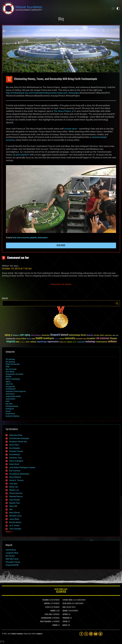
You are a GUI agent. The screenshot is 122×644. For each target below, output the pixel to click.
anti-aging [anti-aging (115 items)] (25, 335)
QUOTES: (65, 625)
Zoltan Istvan (17, 238)
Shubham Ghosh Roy (18, 442)
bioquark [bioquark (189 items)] (55, 335)
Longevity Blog (12, 553)
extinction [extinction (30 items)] (18, 339)
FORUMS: (55, 625)
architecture (11, 389)
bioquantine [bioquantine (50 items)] (46, 335)
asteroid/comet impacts (16, 391)
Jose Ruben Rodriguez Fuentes (22, 467)
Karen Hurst (14, 464)
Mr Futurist (10, 556)
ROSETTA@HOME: (46, 622)
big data (9, 404)
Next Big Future (12, 559)
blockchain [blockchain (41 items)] (90, 335)
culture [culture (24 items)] (114, 335)
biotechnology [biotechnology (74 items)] (75, 335)
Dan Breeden (15, 448)
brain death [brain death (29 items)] (97, 335)
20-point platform (21, 155)
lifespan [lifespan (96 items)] (113, 339)
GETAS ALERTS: (67, 604)
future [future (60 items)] (24, 339)
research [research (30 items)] (61, 342)
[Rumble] (100, 634)
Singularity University (14, 374)
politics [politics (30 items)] (28, 342)
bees (8, 401)
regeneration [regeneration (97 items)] (53, 342)
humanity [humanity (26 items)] (57, 339)
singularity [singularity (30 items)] (70, 342)
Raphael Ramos (16, 496)
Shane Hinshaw (16, 493)
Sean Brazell (14, 500)
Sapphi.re (40, 634)
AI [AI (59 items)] (11, 335)
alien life (9, 384)
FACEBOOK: (46, 600)
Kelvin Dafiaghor (16, 461)
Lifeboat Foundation (17, 634)
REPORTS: (66, 615)
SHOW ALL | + (9, 532)
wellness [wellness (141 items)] (112, 342)
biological (10, 409)
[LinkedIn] (91, 634)
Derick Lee (14, 487)
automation (10, 399)
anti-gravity (10, 386)
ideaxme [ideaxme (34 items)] (62, 339)
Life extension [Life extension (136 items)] (102, 338)
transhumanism (43, 238)
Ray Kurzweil (11, 369)
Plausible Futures (13, 562)
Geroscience (11, 550)
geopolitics (34, 238)
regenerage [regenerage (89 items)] (42, 342)
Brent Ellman (15, 513)
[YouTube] (96, 634)
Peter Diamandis (13, 364)
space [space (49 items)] (75, 342)
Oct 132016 (9, 79)
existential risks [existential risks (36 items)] (11, 339)
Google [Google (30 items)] (33, 339)
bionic (8, 411)
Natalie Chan (15, 503)
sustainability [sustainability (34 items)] (81, 342)
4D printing (10, 362)
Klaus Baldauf (15, 477)
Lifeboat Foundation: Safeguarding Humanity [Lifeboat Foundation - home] (55, 8)
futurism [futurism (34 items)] (29, 339)
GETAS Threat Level (61, 591)
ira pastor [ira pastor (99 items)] (91, 339)
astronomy (10, 394)
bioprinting (10, 414)
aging (8, 381)
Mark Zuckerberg (13, 379)
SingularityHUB (12, 565)
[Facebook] (81, 634)
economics (26, 238)
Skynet (8, 377)
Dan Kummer (15, 471)
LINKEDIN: (47, 604)
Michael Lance (15, 516)
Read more (61, 245)
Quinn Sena (14, 445)
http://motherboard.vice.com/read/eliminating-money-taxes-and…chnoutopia (42, 93)
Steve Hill (13, 506)
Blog (61, 19)
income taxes (71, 129)
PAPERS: (65, 622)
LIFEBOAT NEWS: (68, 600)
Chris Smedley (15, 529)
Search (117, 303)
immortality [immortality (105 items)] (70, 338)
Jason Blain (14, 519)
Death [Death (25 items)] (117, 335)
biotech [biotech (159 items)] (65, 335)
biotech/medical (12, 416)
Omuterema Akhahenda (19, 474)
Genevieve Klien (16, 435)
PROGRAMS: (66, 618)
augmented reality (13, 396)
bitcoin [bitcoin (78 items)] (83, 335)
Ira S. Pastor (14, 526)
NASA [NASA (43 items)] (18, 342)
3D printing (10, 359)
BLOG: (64, 607)
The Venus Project (62, 111)
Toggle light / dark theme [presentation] (118, 8)
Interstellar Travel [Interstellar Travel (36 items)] (81, 339)
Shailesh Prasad (16, 451)
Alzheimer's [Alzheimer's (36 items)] (16, 335)
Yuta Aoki (13, 484)
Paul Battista (15, 455)
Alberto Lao (14, 490)
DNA (8, 367)
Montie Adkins (15, 522)
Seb (11, 509)
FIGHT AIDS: (48, 615)
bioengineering (12, 406)
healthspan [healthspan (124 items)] (49, 339)
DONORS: (53, 611)
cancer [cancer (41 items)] (102, 335)
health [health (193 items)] (39, 338)
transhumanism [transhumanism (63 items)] (102, 342)
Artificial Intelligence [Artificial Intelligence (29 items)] (36, 335)
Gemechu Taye (15, 458)
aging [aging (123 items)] (7, 335)
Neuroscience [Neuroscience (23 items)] (23, 342)
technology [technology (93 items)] (90, 342)
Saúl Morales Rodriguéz (19, 438)
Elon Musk (10, 372)
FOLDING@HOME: (46, 618)
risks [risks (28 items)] (65, 342)
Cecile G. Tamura (16, 480)
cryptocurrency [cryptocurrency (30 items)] (108, 335)
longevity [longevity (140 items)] (11, 342)
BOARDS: (65, 611)
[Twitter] (86, 634)
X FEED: (47, 607)
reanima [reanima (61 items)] (33, 342)
